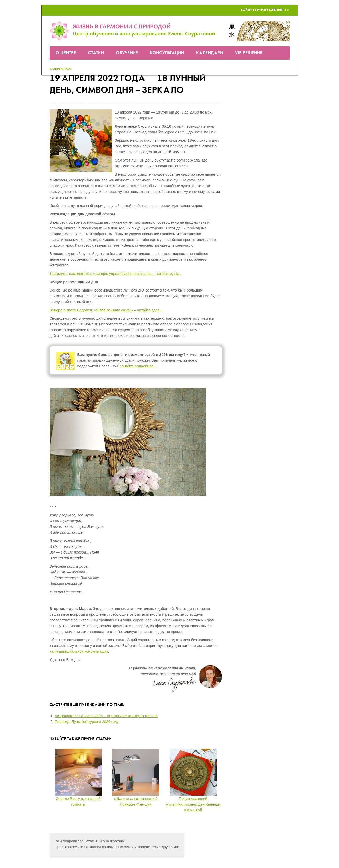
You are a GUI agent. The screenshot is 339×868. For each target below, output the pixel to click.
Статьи (96, 53)
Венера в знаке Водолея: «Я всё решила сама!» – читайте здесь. (106, 310)
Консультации (167, 53)
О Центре (66, 53)
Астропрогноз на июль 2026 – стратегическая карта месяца (106, 716)
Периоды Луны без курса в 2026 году (87, 722)
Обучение (127, 53)
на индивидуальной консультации (79, 651)
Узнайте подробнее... (138, 366)
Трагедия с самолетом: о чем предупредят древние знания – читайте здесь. (115, 274)
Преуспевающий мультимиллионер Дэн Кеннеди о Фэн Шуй (193, 804)
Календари (210, 53)
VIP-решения (249, 53)
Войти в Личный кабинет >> (265, 10)
